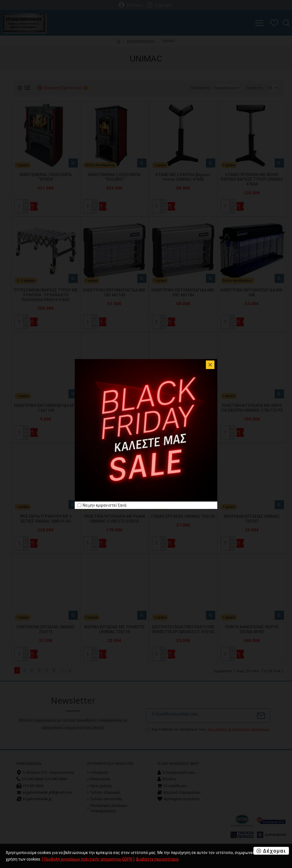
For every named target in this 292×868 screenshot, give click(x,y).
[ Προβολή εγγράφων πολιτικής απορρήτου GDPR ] (88, 859)
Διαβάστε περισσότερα (157, 859)
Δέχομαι (274, 851)
